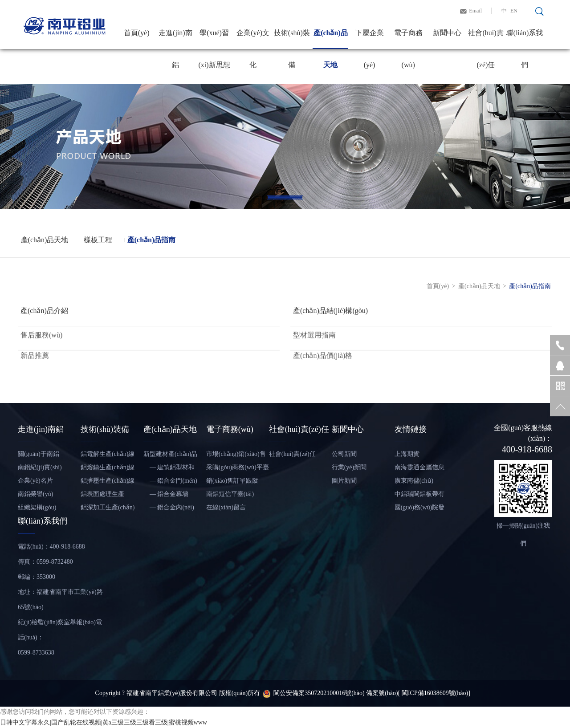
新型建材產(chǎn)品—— (171, 456)
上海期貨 (407, 454)
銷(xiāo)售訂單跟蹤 (232, 481)
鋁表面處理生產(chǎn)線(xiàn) (102, 496)
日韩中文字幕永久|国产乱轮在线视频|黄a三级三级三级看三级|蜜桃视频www (104, 722)
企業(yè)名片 (35, 481)
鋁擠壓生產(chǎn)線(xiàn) (108, 482)
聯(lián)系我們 (525, 39)
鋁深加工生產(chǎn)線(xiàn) (108, 509)
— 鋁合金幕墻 (166, 494)
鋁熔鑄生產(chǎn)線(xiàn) (108, 469)
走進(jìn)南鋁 (175, 39)
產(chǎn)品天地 (331, 39)
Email (475, 11)
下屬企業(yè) (370, 39)
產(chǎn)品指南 (152, 240)
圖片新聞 (344, 481)
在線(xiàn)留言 (226, 507)
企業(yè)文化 (253, 39)
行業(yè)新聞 (349, 467)
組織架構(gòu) (37, 507)
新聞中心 (447, 33)
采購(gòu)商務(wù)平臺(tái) (238, 469)
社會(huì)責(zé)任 (486, 39)
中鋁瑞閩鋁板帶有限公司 (419, 496)
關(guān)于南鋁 (39, 454)
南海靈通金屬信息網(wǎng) (419, 469)
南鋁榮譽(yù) (35, 494)
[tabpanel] (285, 146)
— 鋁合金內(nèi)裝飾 (169, 509)
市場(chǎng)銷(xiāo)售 (236, 454)
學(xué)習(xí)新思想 (214, 39)
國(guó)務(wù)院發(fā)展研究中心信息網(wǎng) (421, 509)
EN (514, 11)
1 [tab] (285, 197)
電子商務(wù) (408, 39)
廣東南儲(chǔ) (414, 481)
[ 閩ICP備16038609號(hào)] (434, 693)
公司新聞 (344, 454)
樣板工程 (98, 240)
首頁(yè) (137, 33)
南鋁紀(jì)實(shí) (40, 467)
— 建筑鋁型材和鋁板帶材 (169, 469)
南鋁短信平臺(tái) (230, 494)
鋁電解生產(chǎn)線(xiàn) (108, 456)
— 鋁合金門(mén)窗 (170, 482)
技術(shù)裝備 (292, 39)
